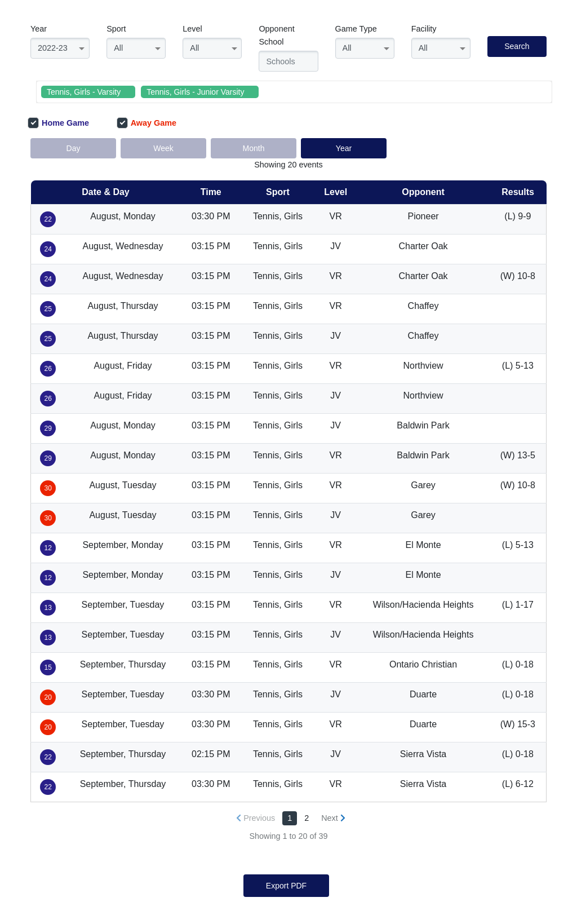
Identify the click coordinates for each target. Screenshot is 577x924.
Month (254, 148)
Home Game (58, 123)
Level (192, 29)
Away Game (147, 123)
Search (517, 46)
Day (74, 148)
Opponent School (276, 35)
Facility (424, 29)
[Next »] (333, 818)
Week (163, 148)
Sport (116, 29)
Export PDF (286, 886)
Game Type (356, 29)
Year (39, 29)
